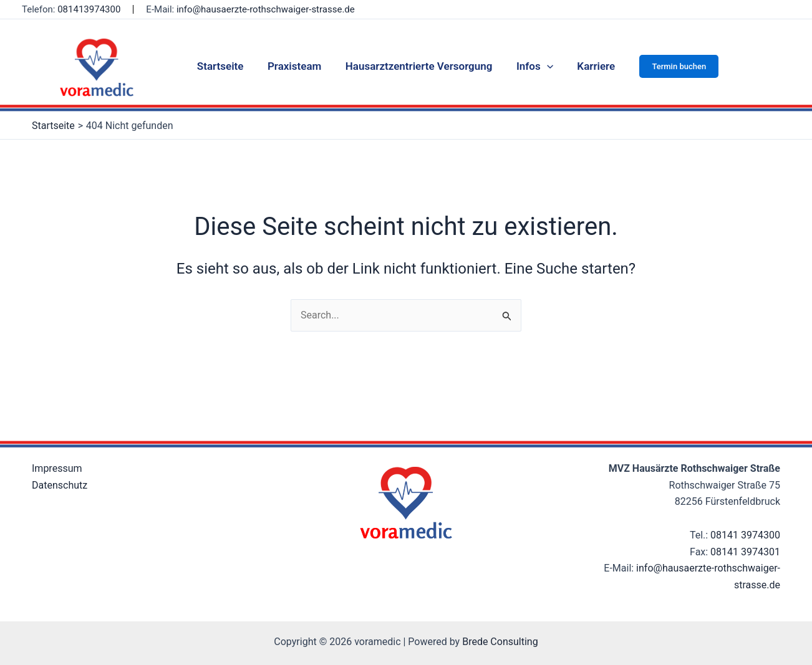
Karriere (590, 66)
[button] (672, 66)
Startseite (226, 66)
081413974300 (89, 9)
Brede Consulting (500, 642)
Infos (532, 66)
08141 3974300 (745, 535)
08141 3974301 (745, 552)
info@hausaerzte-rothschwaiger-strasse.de (266, 9)
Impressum (57, 468)
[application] (544, 66)
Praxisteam (297, 66)
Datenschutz (60, 485)
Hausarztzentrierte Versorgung (419, 66)
